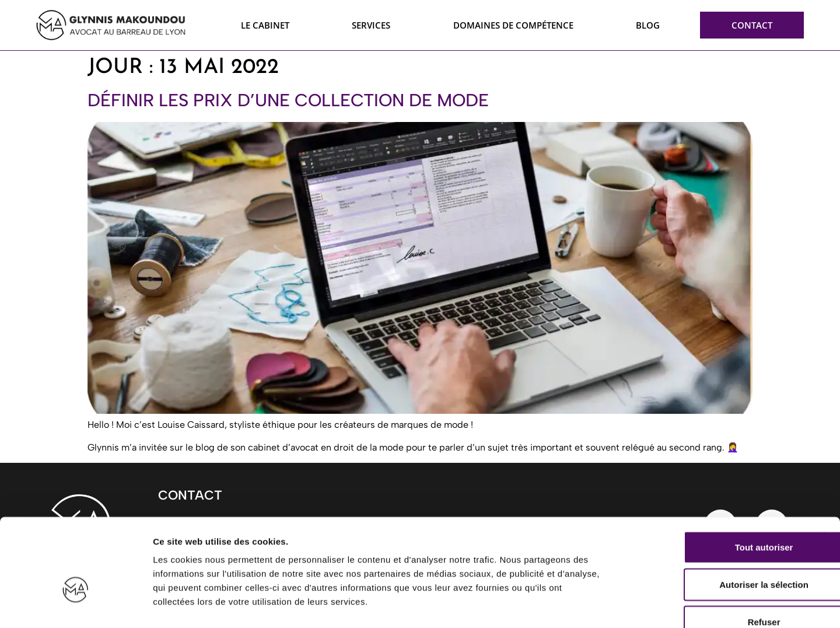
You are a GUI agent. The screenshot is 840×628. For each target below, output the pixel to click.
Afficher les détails (643, 605)
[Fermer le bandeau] (822, 465)
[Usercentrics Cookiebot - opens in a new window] (76, 605)
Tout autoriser (713, 477)
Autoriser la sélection (713, 514)
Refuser (713, 551)
